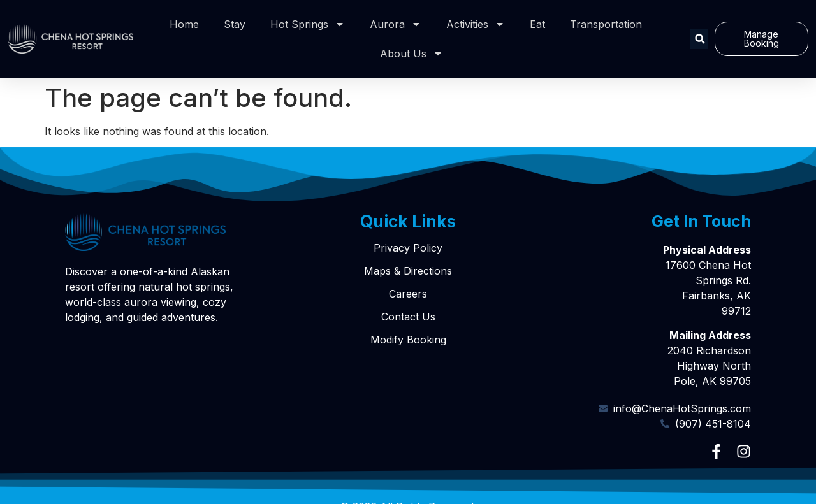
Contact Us (408, 317)
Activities (476, 24)
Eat (537, 24)
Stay (235, 24)
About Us (412, 54)
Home (184, 24)
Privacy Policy (408, 248)
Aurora (396, 24)
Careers (408, 294)
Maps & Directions (408, 271)
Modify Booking (408, 340)
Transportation (606, 24)
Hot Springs (308, 24)
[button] (700, 39)
